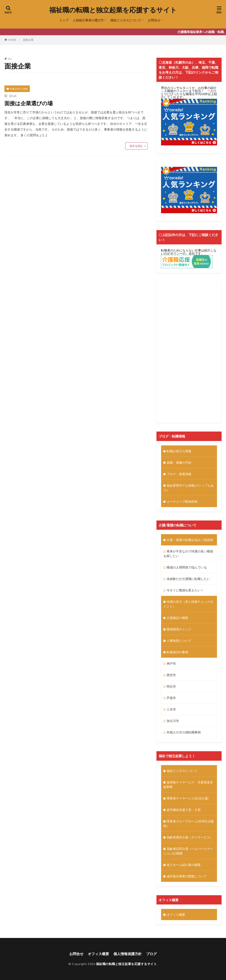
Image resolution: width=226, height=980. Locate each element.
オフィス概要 (176, 914)
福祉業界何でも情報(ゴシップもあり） (189, 488)
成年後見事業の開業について (187, 876)
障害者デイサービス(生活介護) (188, 798)
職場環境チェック (179, 629)
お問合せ (154, 20)
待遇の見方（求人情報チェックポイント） (188, 604)
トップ (64, 20)
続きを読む (136, 146)
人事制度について (179, 641)
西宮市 (171, 675)
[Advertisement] (189, 352)
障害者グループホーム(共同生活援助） (189, 823)
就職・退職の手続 (179, 462)
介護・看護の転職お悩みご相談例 (190, 540)
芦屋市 (171, 698)
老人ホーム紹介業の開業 (184, 865)
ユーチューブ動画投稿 (182, 501)
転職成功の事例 (177, 652)
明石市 (171, 686)
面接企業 (28, 40)
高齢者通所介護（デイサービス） (190, 837)
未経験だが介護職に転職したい (188, 579)
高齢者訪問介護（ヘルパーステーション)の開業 (188, 851)
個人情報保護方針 (128, 954)
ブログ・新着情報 (179, 474)
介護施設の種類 (177, 618)
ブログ (151, 954)
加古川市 (173, 721)
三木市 (171, 709)
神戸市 (171, 663)
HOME (12, 40)
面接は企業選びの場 (29, 103)
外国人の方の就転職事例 (184, 732)
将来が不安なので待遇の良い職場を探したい (188, 554)
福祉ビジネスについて (126, 20)
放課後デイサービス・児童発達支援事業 (188, 784)
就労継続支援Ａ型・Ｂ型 (184, 810)
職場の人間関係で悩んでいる (187, 567)
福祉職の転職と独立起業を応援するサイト (113, 10)
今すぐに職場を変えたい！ (185, 590)
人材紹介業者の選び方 (88, 20)
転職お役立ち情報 (19, 89)
